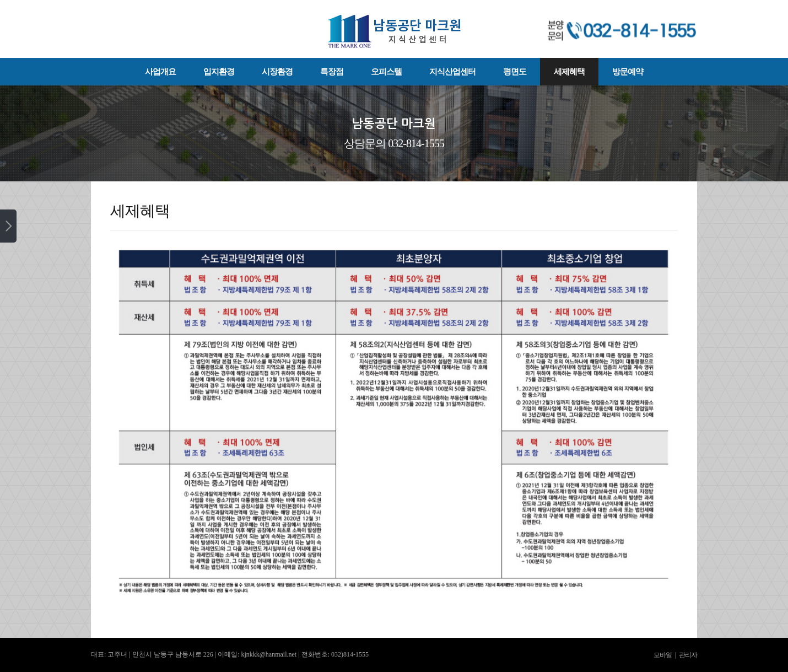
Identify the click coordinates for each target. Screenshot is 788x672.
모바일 (663, 655)
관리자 (688, 655)
